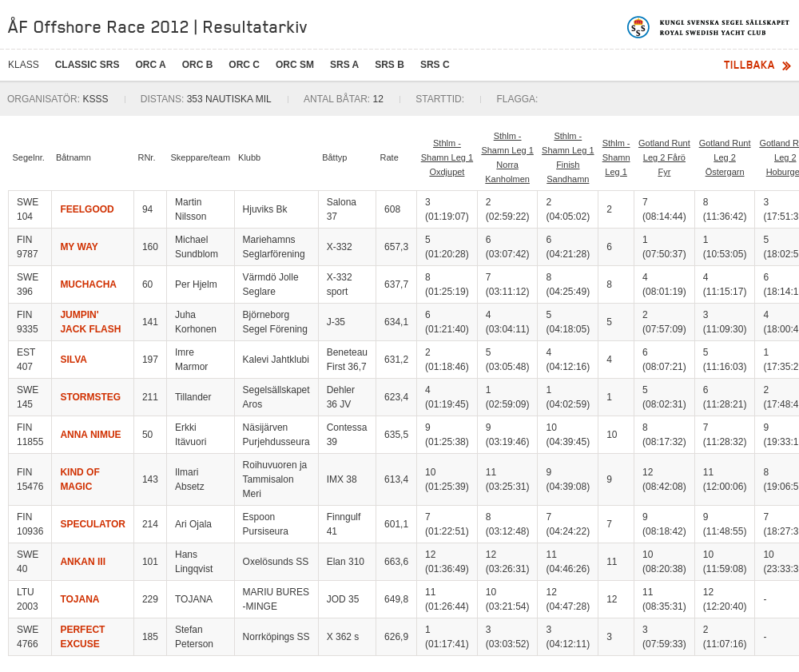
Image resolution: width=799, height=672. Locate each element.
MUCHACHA (88, 284)
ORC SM (295, 65)
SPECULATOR (93, 524)
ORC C (244, 65)
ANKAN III (83, 562)
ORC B (198, 65)
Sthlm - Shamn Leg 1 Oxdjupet (447, 157)
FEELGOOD (87, 209)
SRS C (435, 65)
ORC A (150, 65)
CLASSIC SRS (87, 65)
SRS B (390, 65)
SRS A (344, 65)
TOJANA (80, 599)
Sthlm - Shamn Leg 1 (616, 157)
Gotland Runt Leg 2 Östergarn (725, 157)
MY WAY (79, 247)
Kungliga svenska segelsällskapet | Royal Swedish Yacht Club (709, 27)
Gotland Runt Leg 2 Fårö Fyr (664, 157)
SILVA (74, 360)
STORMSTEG (90, 397)
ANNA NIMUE (90, 435)
